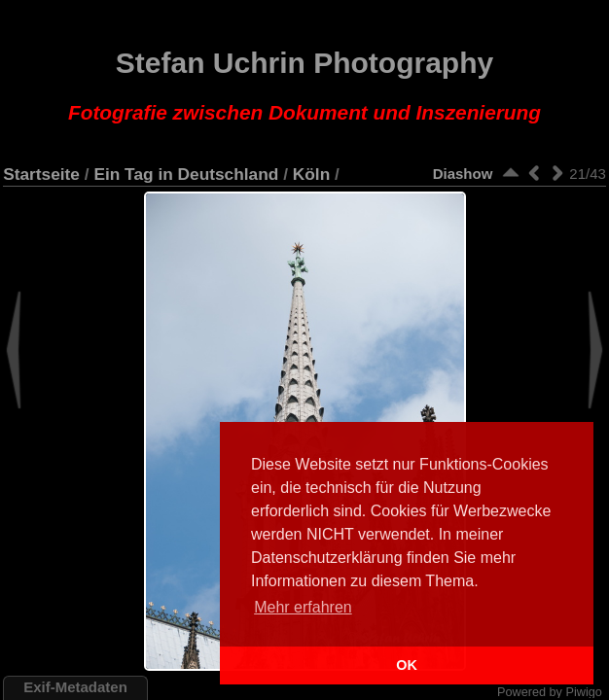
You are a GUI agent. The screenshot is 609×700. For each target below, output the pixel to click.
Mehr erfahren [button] (303, 607)
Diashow (463, 174)
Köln (311, 174)
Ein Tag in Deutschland (186, 174)
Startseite (41, 174)
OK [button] (407, 665)
